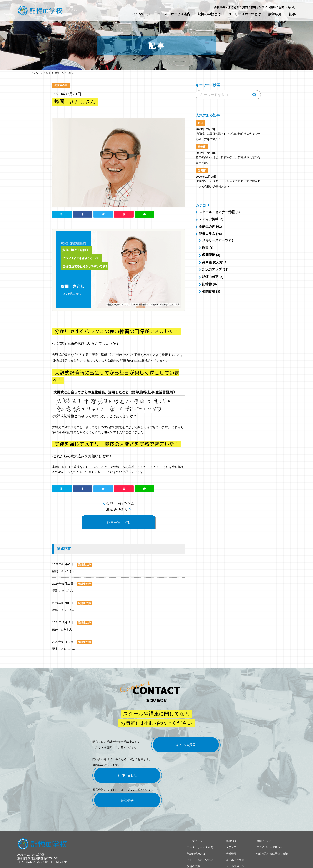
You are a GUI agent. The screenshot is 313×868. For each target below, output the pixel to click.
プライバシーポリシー (270, 830)
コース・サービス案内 (174, 14)
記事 (292, 14)
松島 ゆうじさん (63, 610)
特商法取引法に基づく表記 (272, 837)
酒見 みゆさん (117, 509)
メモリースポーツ (215, 240)
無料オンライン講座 (263, 7)
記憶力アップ (212, 269)
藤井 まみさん (62, 629)
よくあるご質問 (238, 7)
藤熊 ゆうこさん (63, 571)
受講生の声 (207, 226)
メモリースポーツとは (245, 14)
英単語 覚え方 (212, 262)
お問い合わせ (287, 7)
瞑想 (205, 248)
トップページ (140, 14)
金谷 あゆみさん (120, 504)
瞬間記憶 (209, 255)
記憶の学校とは (209, 14)
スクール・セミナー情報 (217, 212)
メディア (231, 830)
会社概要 (220, 7)
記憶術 (207, 284)
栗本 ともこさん (63, 649)
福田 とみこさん (62, 591)
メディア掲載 (209, 219)
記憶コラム (207, 234)
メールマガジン (235, 849)
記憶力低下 (210, 277)
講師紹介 (275, 14)
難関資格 (209, 291)
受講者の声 (193, 849)
